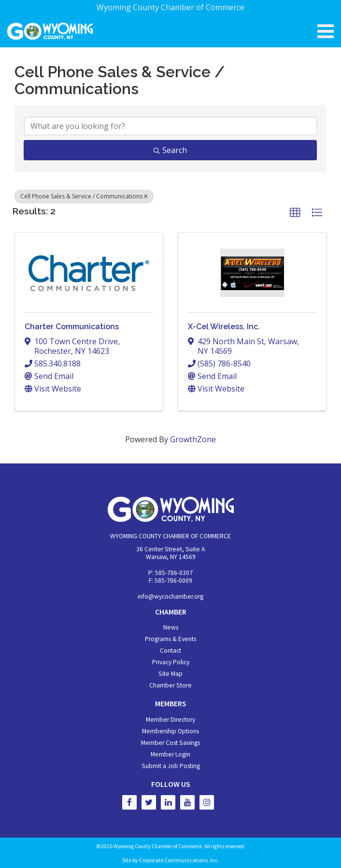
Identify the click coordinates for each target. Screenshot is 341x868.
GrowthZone (193, 439)
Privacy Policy (171, 662)
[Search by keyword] (170, 126)
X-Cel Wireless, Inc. (224, 327)
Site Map (170, 674)
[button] (295, 213)
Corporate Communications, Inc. (179, 860)
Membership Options (170, 731)
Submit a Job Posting (171, 766)
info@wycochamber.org (170, 596)
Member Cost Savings (170, 743)
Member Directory (170, 720)
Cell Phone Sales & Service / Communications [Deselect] (84, 196)
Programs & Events (170, 639)
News (171, 627)
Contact (170, 651)
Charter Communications (72, 327)
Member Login (170, 754)
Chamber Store (170, 685)
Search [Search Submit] (170, 150)
